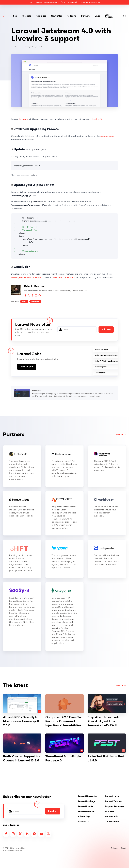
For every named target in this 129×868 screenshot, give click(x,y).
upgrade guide (107, 136)
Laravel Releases (87, 812)
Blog (15, 16)
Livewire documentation (64, 277)
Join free (106, 330)
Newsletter (56, 16)
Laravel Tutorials (114, 802)
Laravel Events (85, 807)
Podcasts (71, 16)
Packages (41, 16)
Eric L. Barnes (41, 47)
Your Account (109, 16)
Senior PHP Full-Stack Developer (107, 361)
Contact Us (84, 822)
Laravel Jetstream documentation (27, 277)
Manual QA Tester (101, 350)
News (24, 302)
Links (97, 16)
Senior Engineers (101, 367)
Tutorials (27, 16)
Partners (85, 16)
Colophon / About (118, 848)
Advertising (84, 817)
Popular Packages (115, 807)
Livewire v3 (96, 119)
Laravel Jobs (112, 817)
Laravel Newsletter (88, 796)
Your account (112, 822)
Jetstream (24, 119)
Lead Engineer (100, 373)
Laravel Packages (87, 802)
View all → (121, 435)
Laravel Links (112, 796)
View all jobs (27, 367)
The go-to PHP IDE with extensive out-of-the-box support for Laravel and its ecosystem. (65, 2)
